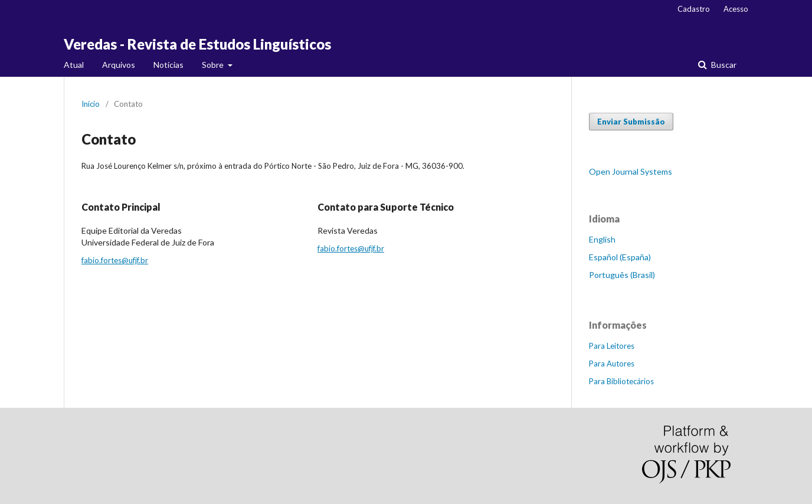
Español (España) (620, 257)
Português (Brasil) (622, 275)
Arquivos (119, 65)
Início (91, 104)
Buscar (723, 65)
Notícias (168, 65)
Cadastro (694, 9)
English (602, 239)
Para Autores (612, 364)
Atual (74, 65)
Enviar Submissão (631, 122)
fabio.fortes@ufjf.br (115, 260)
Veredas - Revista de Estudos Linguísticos (197, 44)
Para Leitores (612, 346)
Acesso (736, 9)
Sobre (214, 65)
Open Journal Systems (631, 171)
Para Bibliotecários (621, 381)
